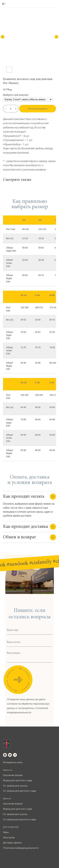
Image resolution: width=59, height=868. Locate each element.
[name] (30, 630)
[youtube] (10, 755)
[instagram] (5, 755)
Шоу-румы (9, 837)
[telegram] (15, 755)
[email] (30, 642)
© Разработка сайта (13, 762)
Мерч (6, 832)
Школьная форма (13, 775)
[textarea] (30, 656)
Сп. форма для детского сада (19, 791)
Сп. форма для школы (15, 786)
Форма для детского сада (17, 780)
